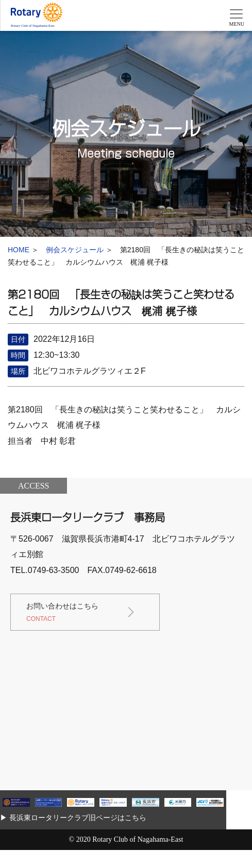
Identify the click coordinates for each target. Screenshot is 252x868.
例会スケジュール (75, 250)
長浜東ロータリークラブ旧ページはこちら (78, 818)
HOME (19, 250)
